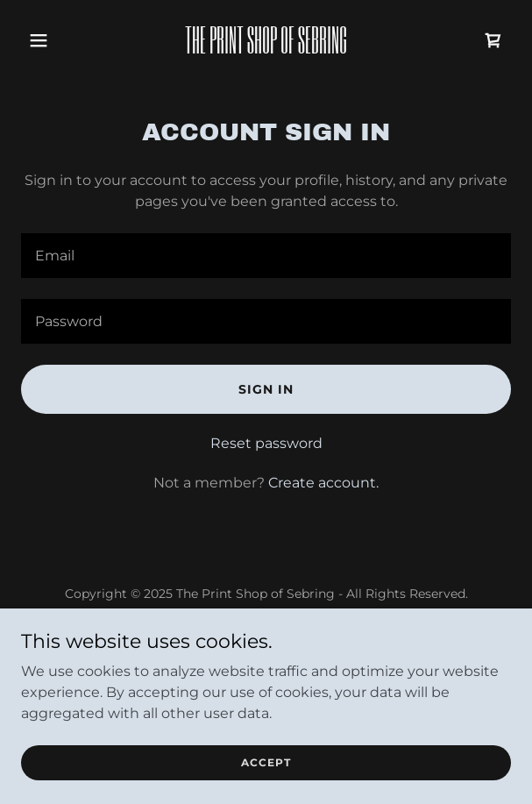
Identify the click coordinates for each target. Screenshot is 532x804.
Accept (266, 762)
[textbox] (266, 256)
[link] (266, 49)
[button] (58, 40)
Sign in (266, 389)
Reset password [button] (266, 443)
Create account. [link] (323, 483)
